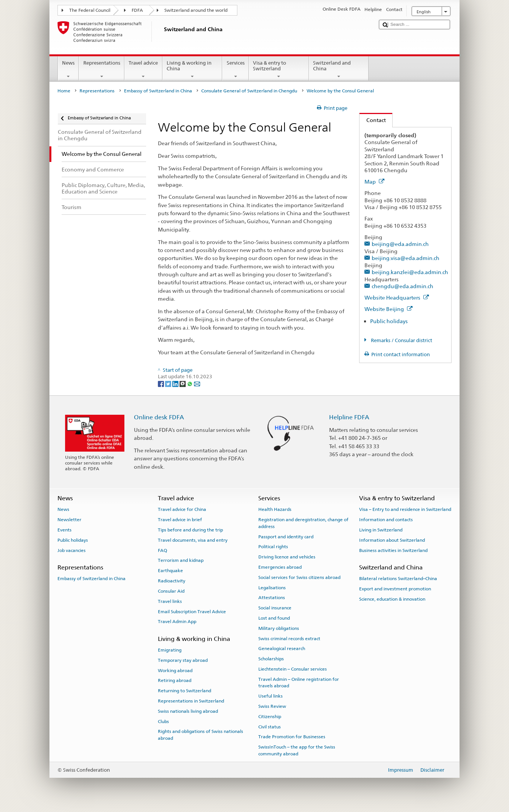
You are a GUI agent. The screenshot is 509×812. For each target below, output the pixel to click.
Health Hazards (275, 509)
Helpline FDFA (349, 417)
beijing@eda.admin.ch (400, 244)
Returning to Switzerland (185, 691)
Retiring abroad (175, 680)
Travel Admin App (177, 622)
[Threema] (183, 384)
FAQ (162, 550)
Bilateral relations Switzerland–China (398, 579)
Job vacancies (72, 550)
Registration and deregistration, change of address (303, 523)
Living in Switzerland (381, 530)
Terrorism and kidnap (181, 560)
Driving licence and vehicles (287, 557)
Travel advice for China (182, 509)
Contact (373, 120)
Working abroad (175, 670)
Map (375, 182)
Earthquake (170, 571)
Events (64, 530)
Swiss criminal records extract (289, 638)
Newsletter (69, 520)
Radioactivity (172, 581)
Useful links (270, 696)
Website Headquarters (397, 297)
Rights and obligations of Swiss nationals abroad (200, 735)
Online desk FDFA (159, 417)
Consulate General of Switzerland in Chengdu (249, 91)
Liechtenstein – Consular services (293, 669)
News (68, 70)
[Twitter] (169, 384)
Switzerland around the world (196, 10)
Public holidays (389, 321)
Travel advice (143, 70)
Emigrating (170, 650)
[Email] (197, 384)
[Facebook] (161, 384)
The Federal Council (90, 10)
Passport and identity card (286, 536)
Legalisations (272, 587)
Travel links (170, 601)
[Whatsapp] (190, 384)
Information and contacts (386, 520)
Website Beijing (389, 309)
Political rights (273, 547)
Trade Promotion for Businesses (292, 737)
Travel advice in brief (180, 520)
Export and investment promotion (395, 589)
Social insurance (275, 608)
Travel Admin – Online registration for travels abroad (299, 683)
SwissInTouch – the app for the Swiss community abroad (297, 750)
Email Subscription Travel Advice (192, 611)
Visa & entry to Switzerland (279, 70)
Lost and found (274, 618)
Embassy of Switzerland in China (158, 91)
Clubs (163, 721)
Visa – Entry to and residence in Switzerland (405, 509)
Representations (102, 70)
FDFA (137, 10)
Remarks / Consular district (401, 340)
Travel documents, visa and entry (193, 540)
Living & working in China (192, 70)
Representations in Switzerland (191, 701)
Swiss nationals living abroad (188, 711)
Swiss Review (272, 706)
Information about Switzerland (392, 540)
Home (64, 91)
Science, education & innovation (392, 599)
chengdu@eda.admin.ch (402, 286)
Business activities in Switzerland (393, 550)
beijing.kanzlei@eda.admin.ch (410, 272)
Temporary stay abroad (183, 660)
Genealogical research (282, 649)
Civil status (270, 726)
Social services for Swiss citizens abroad (299, 577)
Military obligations (279, 628)
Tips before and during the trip (190, 530)
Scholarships (271, 659)
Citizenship (270, 717)
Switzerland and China (339, 70)
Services (235, 70)
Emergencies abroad (280, 567)
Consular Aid (171, 591)
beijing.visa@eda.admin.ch (406, 258)
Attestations (272, 598)
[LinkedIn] (176, 384)
